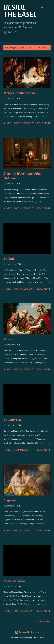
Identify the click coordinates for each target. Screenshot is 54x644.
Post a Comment (24, 123)
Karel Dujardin (14, 581)
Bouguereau (12, 420)
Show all (43, 48)
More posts (43, 621)
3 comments (21, 450)
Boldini (9, 259)
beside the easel (20, 11)
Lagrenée (10, 500)
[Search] (42, 5)
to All (20, 93)
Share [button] (7, 123)
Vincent (9, 339)
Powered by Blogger (27, 632)
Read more (44, 123)
